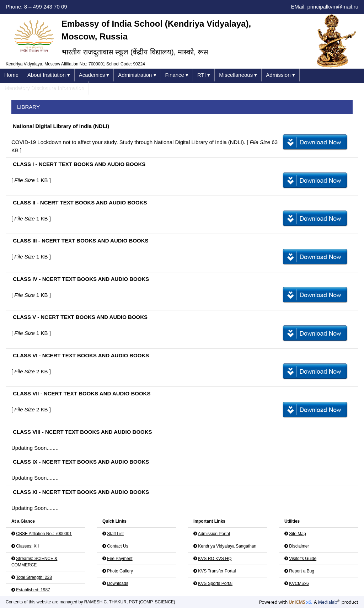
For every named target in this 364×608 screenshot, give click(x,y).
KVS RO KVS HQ (215, 559)
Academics (94, 75)
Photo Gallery (120, 571)
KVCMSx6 (299, 583)
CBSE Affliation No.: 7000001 (44, 534)
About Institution (49, 75)
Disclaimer (299, 546)
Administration (137, 75)
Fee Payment (120, 559)
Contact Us (117, 546)
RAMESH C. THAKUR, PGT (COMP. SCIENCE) (130, 602)
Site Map (297, 534)
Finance (177, 75)
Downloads (117, 583)
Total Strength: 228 (34, 577)
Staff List (115, 534)
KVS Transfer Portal (217, 571)
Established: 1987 (33, 590)
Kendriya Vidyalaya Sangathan (227, 546)
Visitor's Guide (303, 559)
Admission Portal (214, 534)
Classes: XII (27, 546)
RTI (204, 75)
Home (11, 75)
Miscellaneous (238, 75)
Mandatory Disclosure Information (44, 88)
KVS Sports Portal (215, 583)
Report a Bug (302, 571)
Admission (280, 75)
